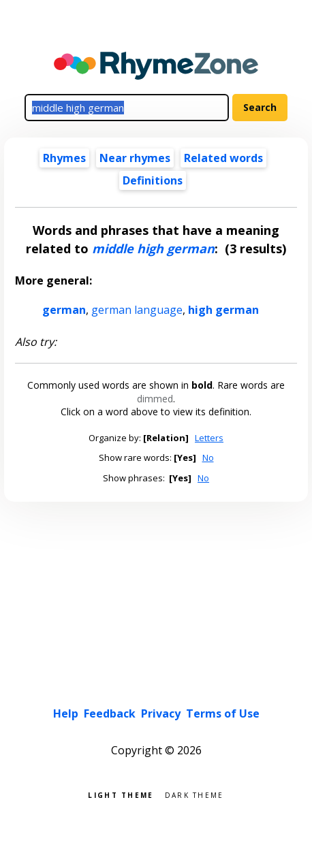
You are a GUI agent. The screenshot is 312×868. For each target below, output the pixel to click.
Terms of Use (223, 713)
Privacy (161, 713)
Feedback (110, 713)
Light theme (121, 794)
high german (223, 310)
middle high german (153, 248)
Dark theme (194, 794)
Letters (209, 438)
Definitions (153, 180)
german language (137, 310)
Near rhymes (135, 158)
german (64, 310)
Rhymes (64, 158)
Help (66, 713)
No (208, 457)
